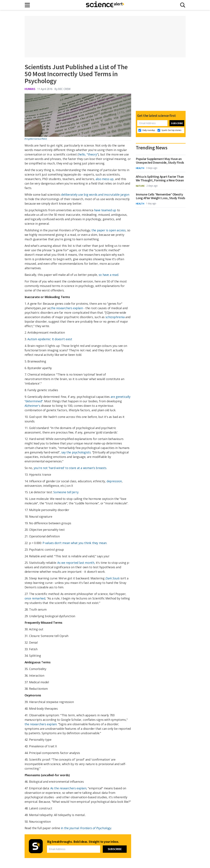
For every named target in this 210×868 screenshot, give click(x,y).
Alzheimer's (32, 406)
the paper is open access (108, 230)
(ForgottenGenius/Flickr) (36, 139)
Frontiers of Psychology (95, 828)
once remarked (35, 598)
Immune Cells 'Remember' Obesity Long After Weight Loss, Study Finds (161, 196)
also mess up (105, 179)
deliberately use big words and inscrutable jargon (95, 195)
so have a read (108, 275)
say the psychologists (76, 452)
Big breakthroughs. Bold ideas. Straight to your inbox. (83, 842)
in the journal (70, 828)
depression (114, 481)
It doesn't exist (62, 339)
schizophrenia (115, 317)
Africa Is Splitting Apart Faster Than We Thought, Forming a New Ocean (160, 178)
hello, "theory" (88, 154)
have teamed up (105, 210)
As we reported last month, (76, 563)
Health (140, 168)
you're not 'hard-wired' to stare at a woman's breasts (70, 468)
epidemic (44, 339)
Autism (32, 339)
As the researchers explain (68, 788)
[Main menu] (27, 5)
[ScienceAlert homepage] (105, 5)
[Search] (183, 5)
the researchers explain (67, 308)
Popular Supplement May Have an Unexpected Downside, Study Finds (160, 161)
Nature (140, 186)
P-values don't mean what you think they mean (75, 543)
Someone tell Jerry (66, 492)
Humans (30, 89)
